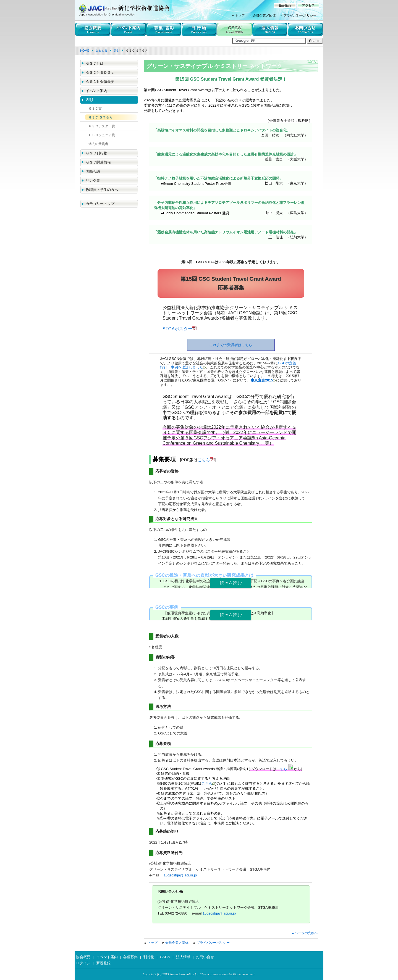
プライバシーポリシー (300, 15)
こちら (204, 460)
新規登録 (103, 963)
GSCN (165, 957)
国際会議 (93, 171)
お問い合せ (205, 957)
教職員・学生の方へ (102, 190)
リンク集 (93, 181)
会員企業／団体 (264, 15)
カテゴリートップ (100, 204)
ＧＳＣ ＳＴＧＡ (100, 117)
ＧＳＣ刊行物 (96, 153)
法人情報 (183, 957)
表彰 (89, 100)
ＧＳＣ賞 (95, 109)
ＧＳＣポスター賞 (102, 126)
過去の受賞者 (98, 144)
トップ (240, 15)
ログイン (83, 963)
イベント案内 (96, 91)
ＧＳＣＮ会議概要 (100, 82)
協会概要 (83, 957)
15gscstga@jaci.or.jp (180, 875)
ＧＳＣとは (95, 63)
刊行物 (149, 957)
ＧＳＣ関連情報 (98, 162)
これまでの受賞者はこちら (231, 345)
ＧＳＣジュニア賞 (102, 135)
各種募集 (130, 957)
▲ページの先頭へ (305, 933)
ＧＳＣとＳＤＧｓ (100, 73)
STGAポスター (177, 329)
